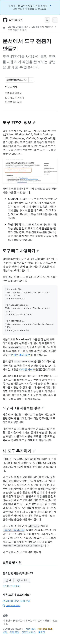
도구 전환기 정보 (19, 122)
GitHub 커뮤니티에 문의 (16, 601)
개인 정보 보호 (45, 629)
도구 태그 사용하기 (21, 251)
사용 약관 (31, 629)
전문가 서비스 (29, 632)
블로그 (42, 632)
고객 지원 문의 (11, 605)
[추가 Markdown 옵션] (31, 80)
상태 (5, 632)
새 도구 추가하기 (19, 451)
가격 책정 (14, 632)
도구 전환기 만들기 (17, 30)
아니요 (22, 580)
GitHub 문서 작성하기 (43, 27)
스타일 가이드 (27, 369)
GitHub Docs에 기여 (18, 27)
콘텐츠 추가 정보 (20, 355)
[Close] (51, 5)
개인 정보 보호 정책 (11, 586)
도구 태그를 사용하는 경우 (23, 408)
